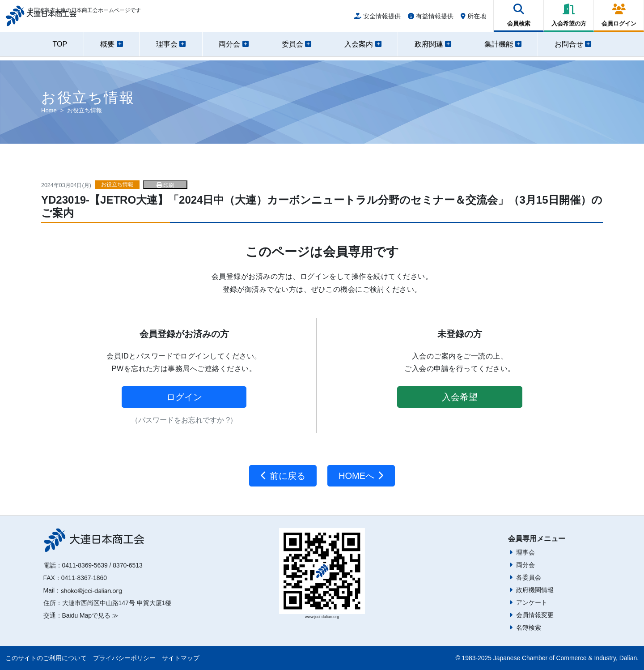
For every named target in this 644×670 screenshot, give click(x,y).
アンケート (532, 602)
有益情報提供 (431, 19)
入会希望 (460, 397)
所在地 (473, 19)
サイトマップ (181, 658)
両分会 (525, 565)
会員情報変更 (535, 615)
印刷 (165, 185)
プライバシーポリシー (124, 658)
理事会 (525, 552)
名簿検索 (529, 627)
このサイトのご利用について (46, 658)
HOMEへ (361, 476)
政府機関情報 (535, 590)
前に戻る (283, 476)
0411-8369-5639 (85, 565)
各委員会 (529, 577)
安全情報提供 (377, 19)
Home (49, 110)
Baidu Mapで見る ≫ (90, 615)
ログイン (184, 397)
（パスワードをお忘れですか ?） (184, 420)
